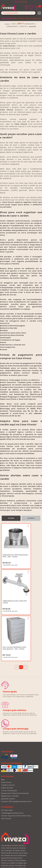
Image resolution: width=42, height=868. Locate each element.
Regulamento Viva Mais (10, 728)
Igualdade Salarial (8, 731)
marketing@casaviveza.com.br (12, 745)
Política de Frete (7, 720)
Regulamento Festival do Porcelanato (15, 726)
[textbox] (18, 13)
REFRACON (23, 26)
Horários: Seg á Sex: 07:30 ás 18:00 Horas (16, 748)
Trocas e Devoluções (9, 723)
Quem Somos (6, 715)
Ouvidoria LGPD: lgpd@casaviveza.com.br (16, 734)
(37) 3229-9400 (7, 743)
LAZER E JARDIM (16, 24)
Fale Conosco (6, 751)
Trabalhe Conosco (8, 718)
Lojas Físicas (23, 2)
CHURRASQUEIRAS (29, 24)
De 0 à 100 (32, 27)
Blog (3, 712)
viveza (7, 24)
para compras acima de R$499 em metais (21, 21)
